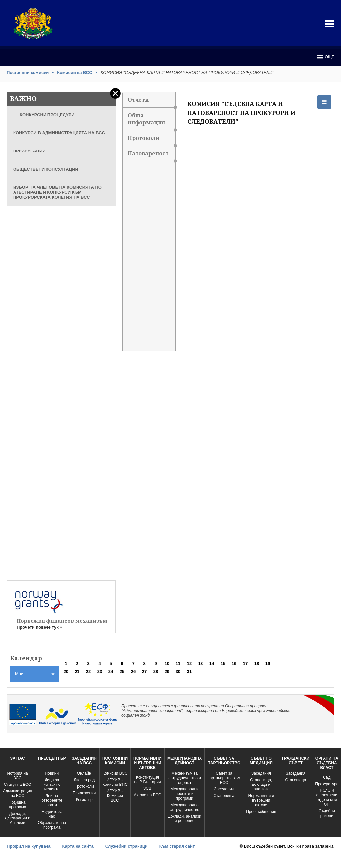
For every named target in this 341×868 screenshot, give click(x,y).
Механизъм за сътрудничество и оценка (185, 778)
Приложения (84, 793)
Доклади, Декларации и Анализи (17, 818)
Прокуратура (327, 784)
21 (77, 671)
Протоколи (152, 140)
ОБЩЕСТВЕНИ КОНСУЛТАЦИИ (46, 169)
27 (144, 671)
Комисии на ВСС (75, 72)
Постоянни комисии (28, 72)
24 (111, 671)
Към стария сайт (177, 846)
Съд (327, 777)
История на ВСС (18, 776)
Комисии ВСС (115, 773)
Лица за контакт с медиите (52, 785)
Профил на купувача (29, 846)
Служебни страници (126, 846)
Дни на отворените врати (52, 800)
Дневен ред (84, 780)
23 (100, 671)
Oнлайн (84, 773)
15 (223, 664)
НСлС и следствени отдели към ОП (327, 797)
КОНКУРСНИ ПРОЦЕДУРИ (47, 115)
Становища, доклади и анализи (261, 785)
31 (189, 671)
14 (212, 664)
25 (122, 671)
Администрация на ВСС (17, 793)
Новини (52, 773)
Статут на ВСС (17, 785)
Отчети (152, 102)
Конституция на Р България (148, 780)
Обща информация (152, 121)
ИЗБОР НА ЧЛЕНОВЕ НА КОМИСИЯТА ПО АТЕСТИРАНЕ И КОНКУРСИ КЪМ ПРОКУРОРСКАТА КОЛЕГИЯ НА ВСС (57, 192)
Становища (224, 796)
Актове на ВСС (147, 795)
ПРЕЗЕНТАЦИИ (29, 151)
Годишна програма (18, 805)
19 (268, 664)
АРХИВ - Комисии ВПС (115, 782)
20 (66, 671)
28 (156, 671)
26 (133, 671)
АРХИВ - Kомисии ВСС (115, 796)
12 (189, 664)
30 (178, 671)
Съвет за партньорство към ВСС (224, 778)
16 (234, 664)
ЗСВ (147, 788)
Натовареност (152, 156)
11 (178, 664)
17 (245, 664)
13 (201, 664)
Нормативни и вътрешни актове (261, 800)
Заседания (224, 789)
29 (167, 671)
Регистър (84, 800)
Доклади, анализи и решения (184, 818)
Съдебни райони (327, 813)
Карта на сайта (78, 846)
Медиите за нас (52, 814)
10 (167, 664)
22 (88, 671)
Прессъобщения (261, 812)
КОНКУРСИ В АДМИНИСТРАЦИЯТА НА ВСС (59, 133)
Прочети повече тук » (40, 627)
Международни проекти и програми (184, 794)
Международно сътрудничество (185, 807)
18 (257, 664)
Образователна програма (52, 825)
